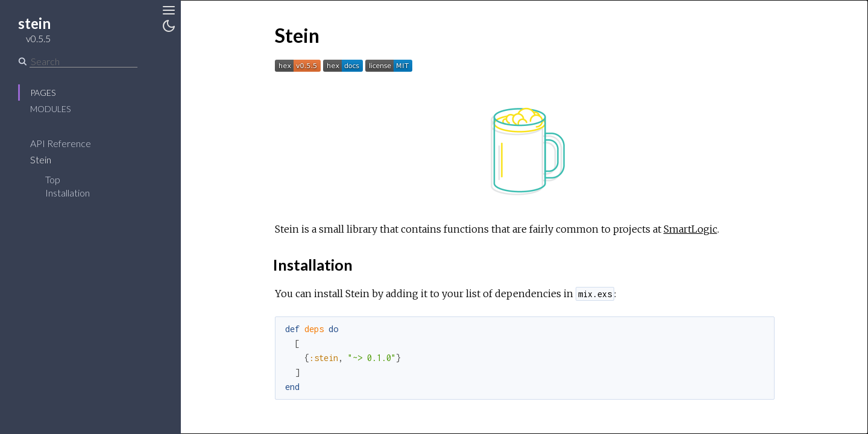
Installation (68, 193)
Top (53, 179)
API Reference (68, 143)
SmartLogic (690, 229)
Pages (43, 93)
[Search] (83, 61)
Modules (50, 109)
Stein (49, 159)
